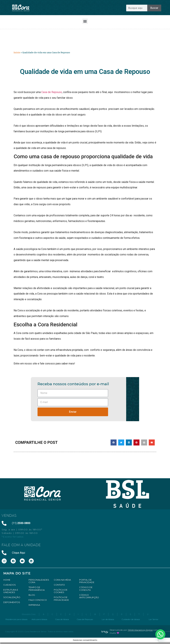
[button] (85, 21)
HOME (7, 580)
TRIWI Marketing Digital (140, 630)
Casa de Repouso (52, 92)
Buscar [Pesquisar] (154, 8)
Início (17, 52)
